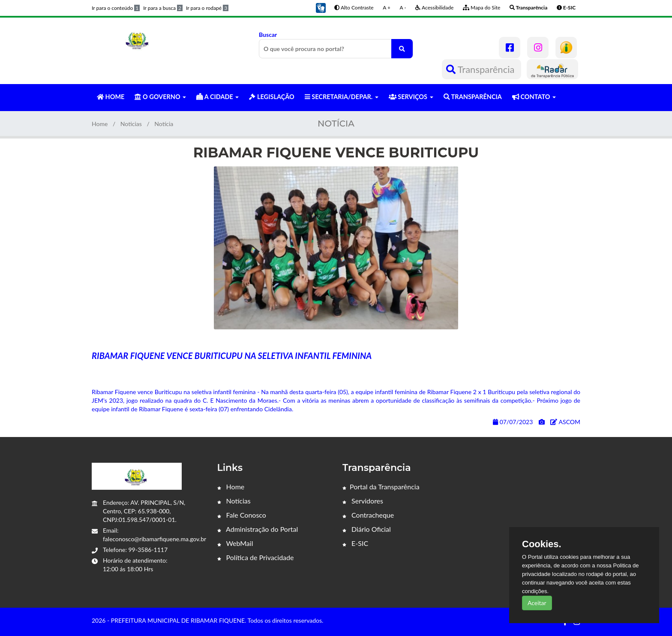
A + (387, 8)
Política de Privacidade (256, 557)
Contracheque (368, 515)
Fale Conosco (242, 515)
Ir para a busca (163, 8)
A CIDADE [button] (217, 97)
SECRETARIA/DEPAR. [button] (342, 97)
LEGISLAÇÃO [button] (271, 97)
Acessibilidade (434, 8)
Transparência (481, 69)
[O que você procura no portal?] (402, 49)
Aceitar (537, 603)
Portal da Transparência (381, 487)
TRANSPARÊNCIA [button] (473, 97)
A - (403, 8)
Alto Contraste (354, 8)
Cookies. (542, 544)
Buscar (336, 45)
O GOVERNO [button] (160, 97)
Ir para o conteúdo (116, 8)
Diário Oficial (367, 529)
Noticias (131, 124)
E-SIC (355, 543)
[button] (321, 7)
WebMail (235, 543)
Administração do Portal (258, 529)
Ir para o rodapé (207, 8)
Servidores (363, 501)
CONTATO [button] (534, 97)
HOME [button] (111, 97)
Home (100, 124)
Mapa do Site (481, 8)
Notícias (234, 501)
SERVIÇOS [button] (411, 97)
